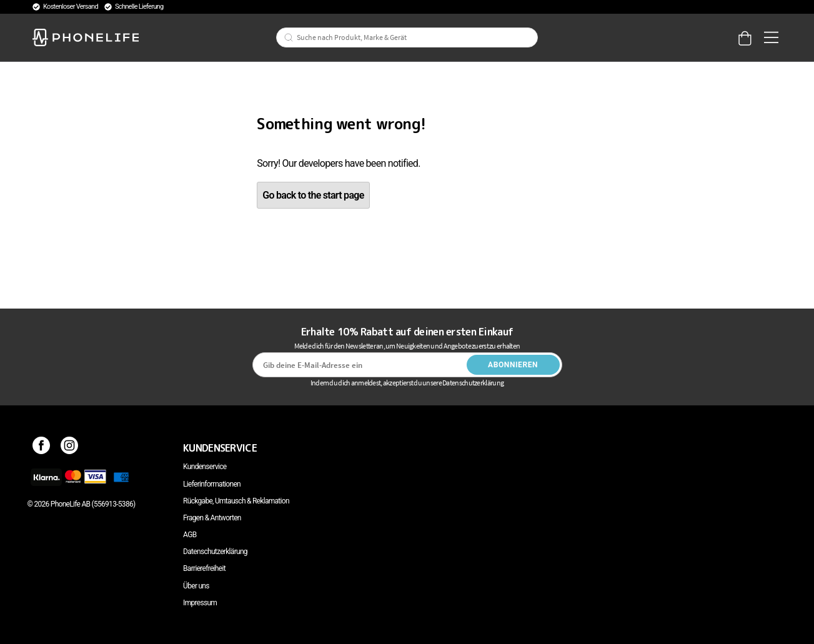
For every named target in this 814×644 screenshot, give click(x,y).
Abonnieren (513, 365)
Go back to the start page (313, 195)
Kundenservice (205, 467)
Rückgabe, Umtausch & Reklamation (236, 501)
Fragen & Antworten (212, 518)
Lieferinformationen (212, 484)
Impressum (200, 603)
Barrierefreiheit (204, 568)
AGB (190, 535)
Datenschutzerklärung (215, 552)
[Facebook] (42, 448)
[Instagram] (70, 448)
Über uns (196, 586)
